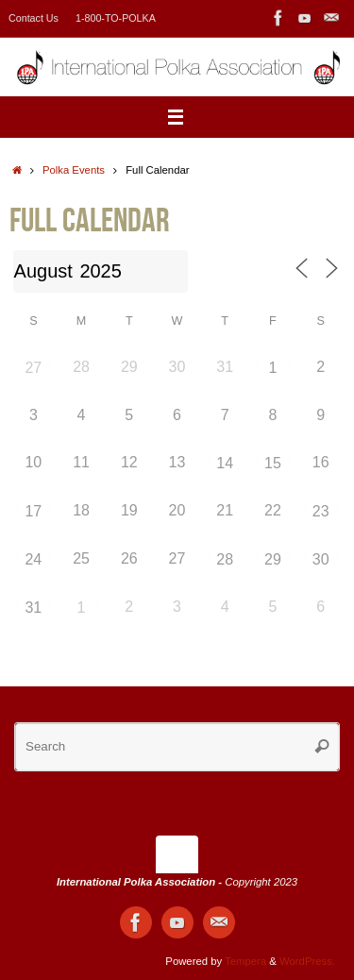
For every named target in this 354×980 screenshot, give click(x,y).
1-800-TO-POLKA (116, 18)
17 (33, 511)
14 (225, 463)
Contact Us (34, 18)
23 (321, 511)
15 (273, 463)
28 (225, 559)
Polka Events (74, 170)
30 (321, 559)
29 (273, 559)
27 (33, 368)
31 (33, 608)
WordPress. (307, 961)
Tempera (245, 961)
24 (33, 559)
